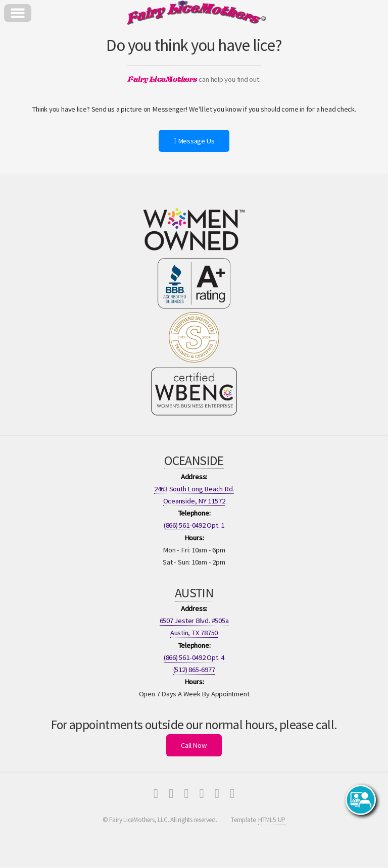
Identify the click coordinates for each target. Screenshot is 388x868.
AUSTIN (194, 593)
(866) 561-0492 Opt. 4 (194, 657)
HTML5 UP (272, 820)
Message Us (194, 141)
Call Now (194, 745)
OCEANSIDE (194, 461)
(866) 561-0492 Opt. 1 (194, 525)
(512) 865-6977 (194, 670)
